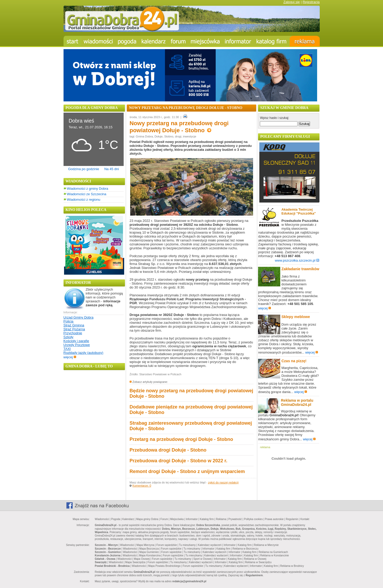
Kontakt (305, 519)
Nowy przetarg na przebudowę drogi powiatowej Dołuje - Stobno (179, 127)
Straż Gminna (74, 325)
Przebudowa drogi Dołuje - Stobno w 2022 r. (178, 461)
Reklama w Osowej (255, 559)
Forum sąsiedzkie (167, 545)
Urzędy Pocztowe (77, 345)
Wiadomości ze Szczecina (87, 194)
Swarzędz (101, 562)
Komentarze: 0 (142, 486)
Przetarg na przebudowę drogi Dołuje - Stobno (181, 439)
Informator (192, 519)
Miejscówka (177, 519)
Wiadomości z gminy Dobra (88, 189)
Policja (68, 321)
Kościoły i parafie (76, 341)
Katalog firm (207, 519)
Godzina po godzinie (84, 169)
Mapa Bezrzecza (149, 549)
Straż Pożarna (74, 329)
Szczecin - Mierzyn (106, 545)
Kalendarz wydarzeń (210, 545)
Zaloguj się (292, 2)
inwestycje (190, 136)
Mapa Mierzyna (145, 545)
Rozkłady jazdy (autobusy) (83, 353)
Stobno (169, 136)
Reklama (221, 519)
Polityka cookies (253, 519)
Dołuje (159, 136)
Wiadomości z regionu (84, 200)
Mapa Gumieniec (149, 552)
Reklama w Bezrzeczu (245, 549)
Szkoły (68, 337)
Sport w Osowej (203, 559)
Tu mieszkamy (187, 545)
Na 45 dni (112, 169)
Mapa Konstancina (150, 555)
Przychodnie (73, 333)
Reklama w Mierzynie (266, 545)
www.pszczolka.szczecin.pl (297, 260)
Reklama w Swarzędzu (258, 562)
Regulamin (292, 519)
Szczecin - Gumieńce (108, 552)
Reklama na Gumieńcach (273, 552)
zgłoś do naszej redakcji (223, 482)
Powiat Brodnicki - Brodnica (112, 566)
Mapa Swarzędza (135, 562)
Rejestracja (311, 2)
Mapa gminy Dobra (147, 519)
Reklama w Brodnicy (292, 566)
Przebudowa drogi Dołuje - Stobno (168, 450)
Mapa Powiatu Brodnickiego (164, 566)
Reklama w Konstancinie (275, 555)
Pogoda (116, 519)
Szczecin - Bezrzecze (108, 549)
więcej (70, 357)
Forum (164, 519)
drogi (178, 136)
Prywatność (235, 519)
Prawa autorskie (274, 519)
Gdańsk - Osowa (105, 559)
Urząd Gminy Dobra (79, 317)
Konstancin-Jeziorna (108, 555)
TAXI (67, 349)
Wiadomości (102, 519)
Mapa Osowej (142, 559)
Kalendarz (128, 519)
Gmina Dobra (144, 136)
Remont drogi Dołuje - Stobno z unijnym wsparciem (187, 471)
